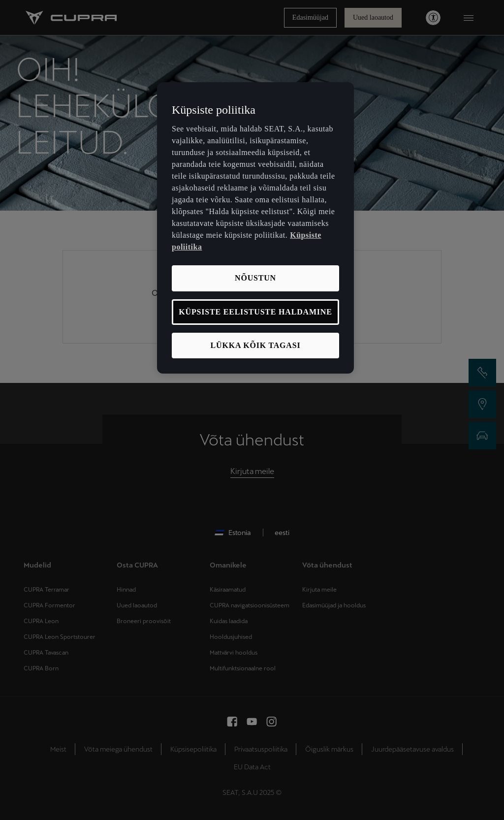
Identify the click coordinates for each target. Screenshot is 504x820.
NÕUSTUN (255, 278)
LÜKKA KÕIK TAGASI (256, 345)
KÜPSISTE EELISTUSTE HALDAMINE (255, 312)
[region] (255, 228)
